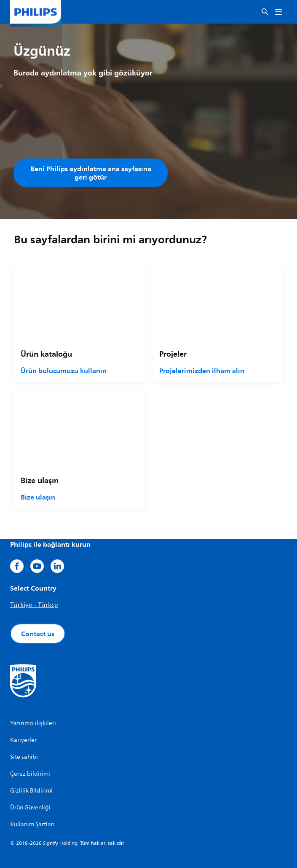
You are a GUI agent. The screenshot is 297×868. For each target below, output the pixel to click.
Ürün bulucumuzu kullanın (64, 371)
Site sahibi (24, 757)
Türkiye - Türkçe (34, 605)
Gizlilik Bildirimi (31, 791)
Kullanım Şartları (32, 824)
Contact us (38, 634)
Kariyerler (23, 740)
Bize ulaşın (38, 497)
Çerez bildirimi (30, 774)
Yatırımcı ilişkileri (33, 723)
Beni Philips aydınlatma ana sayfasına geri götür (91, 173)
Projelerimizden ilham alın (202, 371)
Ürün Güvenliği (30, 808)
